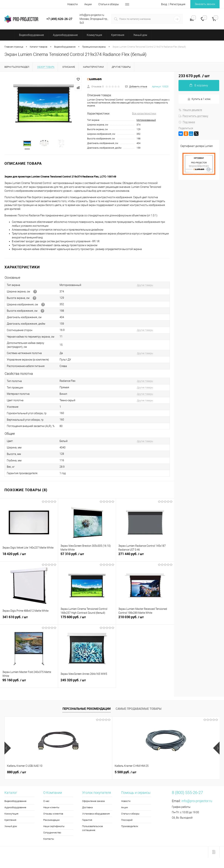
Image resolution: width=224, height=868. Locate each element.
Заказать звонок (205, 4)
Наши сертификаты (54, 826)
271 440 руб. (145, 556)
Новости (73, 4)
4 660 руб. (179, 772)
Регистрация (178, 4)
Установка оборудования (96, 814)
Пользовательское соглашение (92, 828)
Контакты (49, 839)
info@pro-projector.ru (197, 801)
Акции (88, 4)
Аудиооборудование (15, 808)
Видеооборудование (15, 801)
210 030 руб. (145, 619)
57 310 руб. (87, 556)
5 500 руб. (72, 772)
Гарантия (87, 820)
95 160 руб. (29, 682)
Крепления (10, 820)
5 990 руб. (126, 772)
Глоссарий (127, 820)
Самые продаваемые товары (139, 709)
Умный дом (11, 826)
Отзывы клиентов (53, 814)
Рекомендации (51, 820)
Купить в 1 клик (199, 99)
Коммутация (11, 814)
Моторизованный (146, 120)
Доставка (87, 808)
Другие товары (145, 285)
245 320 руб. (87, 682)
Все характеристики (144, 113)
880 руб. (17, 772)
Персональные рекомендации (87, 709)
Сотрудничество (52, 833)
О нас (46, 801)
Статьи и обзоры (109, 4)
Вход (164, 4)
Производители (130, 826)
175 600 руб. (87, 619)
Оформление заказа (93, 801)
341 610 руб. (29, 619)
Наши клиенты (51, 808)
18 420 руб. (29, 556)
